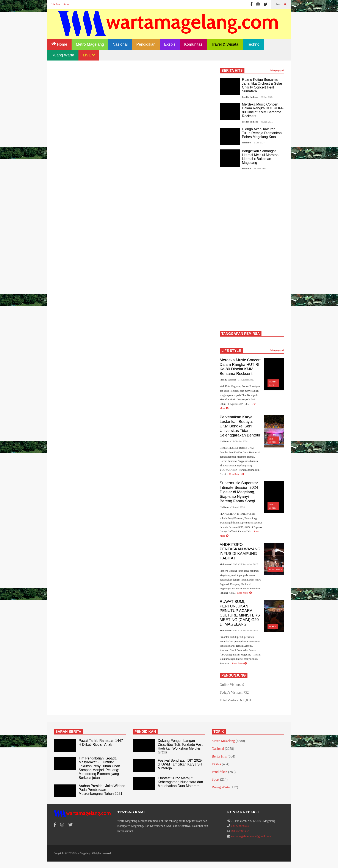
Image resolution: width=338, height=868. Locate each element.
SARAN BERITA (68, 732)
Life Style (56, 4)
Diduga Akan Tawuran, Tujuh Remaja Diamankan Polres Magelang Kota (262, 133)
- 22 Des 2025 (266, 97)
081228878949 (240, 826)
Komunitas (193, 44)
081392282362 (239, 831)
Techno (253, 44)
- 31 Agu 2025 (266, 122)
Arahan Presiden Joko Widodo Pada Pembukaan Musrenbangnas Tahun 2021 (102, 790)
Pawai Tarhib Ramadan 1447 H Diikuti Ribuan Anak (101, 743)
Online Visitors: (231, 685)
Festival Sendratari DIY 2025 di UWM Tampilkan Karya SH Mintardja (180, 764)
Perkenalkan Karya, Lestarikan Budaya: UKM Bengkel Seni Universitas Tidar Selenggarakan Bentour (240, 426)
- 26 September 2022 (248, 564)
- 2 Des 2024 (259, 143)
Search (281, 4)
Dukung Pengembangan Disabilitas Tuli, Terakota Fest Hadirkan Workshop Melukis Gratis (180, 746)
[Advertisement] (132, 104)
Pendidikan (146, 44)
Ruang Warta (63, 55)
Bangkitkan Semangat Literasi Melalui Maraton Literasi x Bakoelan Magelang (260, 157)
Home (59, 44)
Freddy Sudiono (250, 97)
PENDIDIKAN (145, 732)
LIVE (89, 55)
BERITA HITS (232, 71)
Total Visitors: (230, 700)
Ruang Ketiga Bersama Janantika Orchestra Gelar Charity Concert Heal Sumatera (262, 85)
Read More (237, 474)
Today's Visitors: (232, 692)
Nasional (120, 44)
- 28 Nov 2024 (259, 168)
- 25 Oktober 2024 (239, 441)
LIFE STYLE (231, 351)
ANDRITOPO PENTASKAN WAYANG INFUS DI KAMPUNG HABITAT (240, 551)
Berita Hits (219, 756)
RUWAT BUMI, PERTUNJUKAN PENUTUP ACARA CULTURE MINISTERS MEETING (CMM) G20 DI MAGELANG (240, 613)
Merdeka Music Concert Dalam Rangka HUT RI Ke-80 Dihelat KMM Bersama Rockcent (263, 110)
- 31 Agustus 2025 (246, 380)
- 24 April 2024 (237, 507)
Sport (66, 4)
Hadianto (247, 143)
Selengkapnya (277, 70)
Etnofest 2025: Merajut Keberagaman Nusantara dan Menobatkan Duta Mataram (180, 782)
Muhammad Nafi (228, 564)
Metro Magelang (90, 44)
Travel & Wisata (225, 44)
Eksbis (170, 44)
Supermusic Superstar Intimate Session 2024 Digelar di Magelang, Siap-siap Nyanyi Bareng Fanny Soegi (239, 492)
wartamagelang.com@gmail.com (251, 836)
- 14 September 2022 (248, 630)
